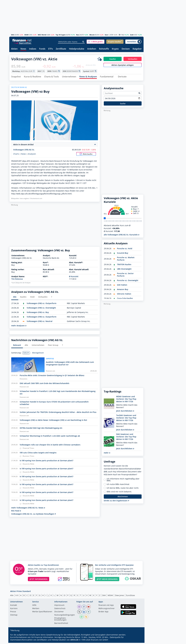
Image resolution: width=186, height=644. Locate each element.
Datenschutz (60, 610)
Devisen (126, 49)
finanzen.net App (106, 606)
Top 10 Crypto (61, 35)
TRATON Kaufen (124, 266)
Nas (78, 35)
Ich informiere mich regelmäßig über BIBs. (123, 481)
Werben (36, 610)
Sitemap (14, 616)
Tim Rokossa (17, 280)
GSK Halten (122, 286)
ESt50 (26, 35)
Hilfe (34, 606)
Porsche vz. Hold (125, 250)
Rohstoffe (104, 49)
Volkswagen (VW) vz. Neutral (40, 322)
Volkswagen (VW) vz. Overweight (41, 309)
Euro (106, 35)
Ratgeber (137, 49)
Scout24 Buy (123, 254)
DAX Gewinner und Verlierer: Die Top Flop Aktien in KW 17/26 (126, 438)
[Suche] (83, 42)
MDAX (110, 596)
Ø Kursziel (74, 278)
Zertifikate (61, 49)
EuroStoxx (130, 596)
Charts (16, 155)
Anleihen (92, 49)
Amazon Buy (123, 291)
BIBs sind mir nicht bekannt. (119, 493)
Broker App (103, 613)
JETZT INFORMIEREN (39, 580)
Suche (123, 105)
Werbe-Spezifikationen (42, 613)
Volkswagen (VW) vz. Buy (38, 313)
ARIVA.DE (74, 641)
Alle (12, 596)
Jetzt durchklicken (125, 412)
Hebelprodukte (77, 49)
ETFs (51, 49)
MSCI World (42, 35)
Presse (13, 613)
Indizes (33, 49)
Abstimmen (123, 498)
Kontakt (14, 606)
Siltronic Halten (124, 295)
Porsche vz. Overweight (128, 282)
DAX (13, 35)
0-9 (17, 596)
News (23, 49)
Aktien (14, 49)
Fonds (42, 49)
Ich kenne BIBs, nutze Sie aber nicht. (123, 489)
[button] (96, 42)
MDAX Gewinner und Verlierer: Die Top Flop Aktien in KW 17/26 (126, 400)
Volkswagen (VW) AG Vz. (24, 151)
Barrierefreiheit (61, 624)
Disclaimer (59, 613)
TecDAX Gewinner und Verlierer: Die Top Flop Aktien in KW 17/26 (126, 419)
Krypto (115, 49)
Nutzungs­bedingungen (65, 616)
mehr (107, 454)
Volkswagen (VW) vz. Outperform (42, 304)
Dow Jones (120, 596)
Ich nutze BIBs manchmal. (118, 485)
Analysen (32, 155)
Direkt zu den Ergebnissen (116, 502)
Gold (132, 35)
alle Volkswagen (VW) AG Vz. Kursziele (122, 236)
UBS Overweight (124, 270)
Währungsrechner (107, 610)
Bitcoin (92, 35)
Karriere (14, 610)
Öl (120, 35)
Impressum (59, 606)
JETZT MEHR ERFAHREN (107, 580)
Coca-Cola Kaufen (125, 299)
